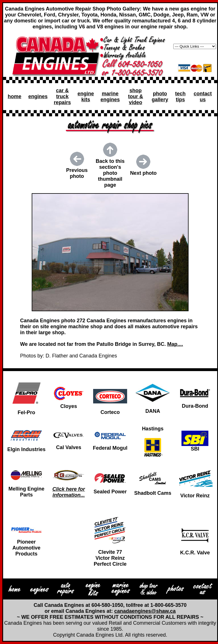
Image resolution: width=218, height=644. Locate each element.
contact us (203, 97)
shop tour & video (135, 96)
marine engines (110, 97)
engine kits (86, 97)
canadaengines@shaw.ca (145, 611)
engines (38, 96)
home (14, 96)
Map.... (175, 344)
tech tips (180, 97)
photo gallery (160, 97)
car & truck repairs (62, 96)
